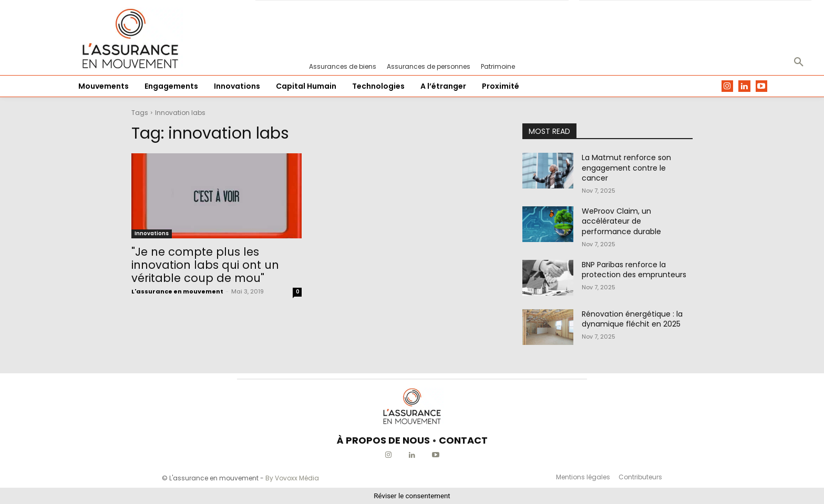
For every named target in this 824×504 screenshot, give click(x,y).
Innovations (152, 233)
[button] (799, 62)
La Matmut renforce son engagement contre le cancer (626, 168)
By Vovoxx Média (292, 478)
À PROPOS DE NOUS (383, 440)
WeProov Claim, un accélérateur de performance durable (621, 221)
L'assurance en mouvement (177, 291)
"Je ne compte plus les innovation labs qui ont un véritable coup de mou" (205, 265)
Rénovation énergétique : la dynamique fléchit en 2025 (632, 319)
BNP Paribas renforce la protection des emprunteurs (634, 270)
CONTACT (463, 440)
